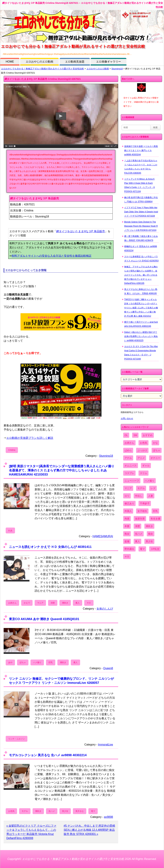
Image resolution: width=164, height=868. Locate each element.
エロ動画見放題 (75, 62)
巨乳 (51, 662)
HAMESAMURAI (103, 536)
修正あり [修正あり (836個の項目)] (129, 503)
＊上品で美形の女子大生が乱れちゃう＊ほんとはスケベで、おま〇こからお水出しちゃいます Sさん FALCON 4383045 (141, 167)
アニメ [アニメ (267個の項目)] (141, 458)
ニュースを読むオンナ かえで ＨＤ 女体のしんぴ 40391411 (50, 547)
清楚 (53, 603)
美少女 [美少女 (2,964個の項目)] (149, 541)
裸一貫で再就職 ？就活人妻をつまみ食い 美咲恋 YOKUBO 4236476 (141, 238)
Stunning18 (117, 69)
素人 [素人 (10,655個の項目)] (137, 541)
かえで (27, 603)
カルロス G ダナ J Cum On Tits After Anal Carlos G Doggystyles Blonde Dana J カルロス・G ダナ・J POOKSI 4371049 (141, 353)
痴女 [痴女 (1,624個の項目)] (151, 534)
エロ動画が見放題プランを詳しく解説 (30, 438)
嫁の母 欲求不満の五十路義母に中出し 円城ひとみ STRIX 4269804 (141, 200)
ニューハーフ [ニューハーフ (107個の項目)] (132, 481)
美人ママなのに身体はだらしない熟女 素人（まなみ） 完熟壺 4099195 (141, 291)
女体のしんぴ (105, 609)
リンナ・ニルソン (17, 739)
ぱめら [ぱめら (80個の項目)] (128, 450)
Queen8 (108, 668)
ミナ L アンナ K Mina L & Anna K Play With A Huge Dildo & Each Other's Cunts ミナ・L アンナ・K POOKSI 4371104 (140, 185)
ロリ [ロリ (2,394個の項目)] (127, 496)
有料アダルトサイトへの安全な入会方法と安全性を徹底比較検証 (52, 256)
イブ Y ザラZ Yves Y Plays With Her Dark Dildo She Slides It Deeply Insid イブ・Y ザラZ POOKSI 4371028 (141, 212)
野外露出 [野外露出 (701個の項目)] (129, 549)
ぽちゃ (23, 662)
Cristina (12, 450)
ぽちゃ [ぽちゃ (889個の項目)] (157, 450)
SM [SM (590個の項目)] (135, 435)
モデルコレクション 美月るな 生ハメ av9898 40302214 (48, 755)
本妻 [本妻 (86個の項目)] (127, 526)
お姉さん (12, 603)
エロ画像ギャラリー (109, 62)
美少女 (65, 811)
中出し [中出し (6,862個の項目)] (139, 496)
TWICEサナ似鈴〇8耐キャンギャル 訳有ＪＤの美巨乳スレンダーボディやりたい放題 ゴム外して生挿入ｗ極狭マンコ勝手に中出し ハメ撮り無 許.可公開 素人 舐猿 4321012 (141, 308)
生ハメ (52, 811)
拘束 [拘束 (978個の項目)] (127, 519)
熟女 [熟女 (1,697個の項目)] (127, 534)
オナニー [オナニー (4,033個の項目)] (155, 458)
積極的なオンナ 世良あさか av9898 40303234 (141, 248)
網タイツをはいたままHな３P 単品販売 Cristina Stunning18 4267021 (43, 79)
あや (10, 662)
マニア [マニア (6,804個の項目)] (128, 488)
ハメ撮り (37, 662)
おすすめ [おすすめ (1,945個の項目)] (148, 435)
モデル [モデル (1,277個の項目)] (141, 488)
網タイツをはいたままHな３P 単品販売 (80, 231)
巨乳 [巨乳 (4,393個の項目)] (155, 511)
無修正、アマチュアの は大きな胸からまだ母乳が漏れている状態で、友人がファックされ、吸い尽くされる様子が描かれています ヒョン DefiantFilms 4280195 (141, 275)
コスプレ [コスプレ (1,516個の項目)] (129, 473)
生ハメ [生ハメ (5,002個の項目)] (139, 534)
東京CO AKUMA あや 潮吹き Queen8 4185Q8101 (44, 619)
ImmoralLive (106, 745)
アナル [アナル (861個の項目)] (128, 458)
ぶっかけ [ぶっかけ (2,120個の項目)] (142, 450)
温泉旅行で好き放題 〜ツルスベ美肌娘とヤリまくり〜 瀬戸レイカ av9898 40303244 (141, 150)
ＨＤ (89, 603)
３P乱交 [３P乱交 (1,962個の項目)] (155, 549)
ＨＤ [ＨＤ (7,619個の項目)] (127, 556)
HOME (10, 62)
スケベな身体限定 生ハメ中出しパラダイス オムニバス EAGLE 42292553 (141, 259)
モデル (25, 811)
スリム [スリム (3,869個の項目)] (143, 473)
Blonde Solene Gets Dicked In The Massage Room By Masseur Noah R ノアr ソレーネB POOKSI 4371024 (141, 226)
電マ (93, 811)
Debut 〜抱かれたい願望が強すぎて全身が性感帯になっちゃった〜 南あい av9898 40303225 (141, 336)
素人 (78, 603)
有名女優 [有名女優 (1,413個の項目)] (155, 519)
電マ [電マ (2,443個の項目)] (142, 549)
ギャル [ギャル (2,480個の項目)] (146, 466)
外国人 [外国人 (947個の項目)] (128, 511)
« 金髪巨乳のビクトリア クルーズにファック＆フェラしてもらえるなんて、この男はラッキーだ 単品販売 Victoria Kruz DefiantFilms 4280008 (31, 832)
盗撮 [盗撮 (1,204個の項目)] (127, 541)
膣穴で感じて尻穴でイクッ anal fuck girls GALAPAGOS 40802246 (141, 324)
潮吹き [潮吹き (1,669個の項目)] (149, 526)
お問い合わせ (127, 418)
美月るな (80, 811)
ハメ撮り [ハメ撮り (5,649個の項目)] (150, 481)
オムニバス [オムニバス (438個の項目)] (131, 466)
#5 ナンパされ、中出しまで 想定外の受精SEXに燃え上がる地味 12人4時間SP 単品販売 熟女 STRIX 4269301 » (89, 830)
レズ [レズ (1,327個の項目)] (153, 488)
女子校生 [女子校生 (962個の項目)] (142, 511)
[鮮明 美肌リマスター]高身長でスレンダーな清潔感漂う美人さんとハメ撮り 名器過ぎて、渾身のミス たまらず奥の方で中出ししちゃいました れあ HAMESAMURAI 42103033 (62, 470)
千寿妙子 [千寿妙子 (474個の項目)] (145, 503)
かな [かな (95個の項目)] (155, 443)
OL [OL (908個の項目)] (126, 435)
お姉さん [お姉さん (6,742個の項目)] (129, 443)
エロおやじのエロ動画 (39, 62)
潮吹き (65, 603)
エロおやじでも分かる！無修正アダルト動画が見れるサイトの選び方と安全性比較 (42, 69)
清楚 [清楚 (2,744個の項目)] (137, 526)
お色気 (11, 811)
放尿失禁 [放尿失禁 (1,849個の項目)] (140, 519)
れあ (10, 530)
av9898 (109, 817)
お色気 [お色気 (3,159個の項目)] (143, 443)
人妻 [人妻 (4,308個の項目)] (151, 496)
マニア (40, 603)
